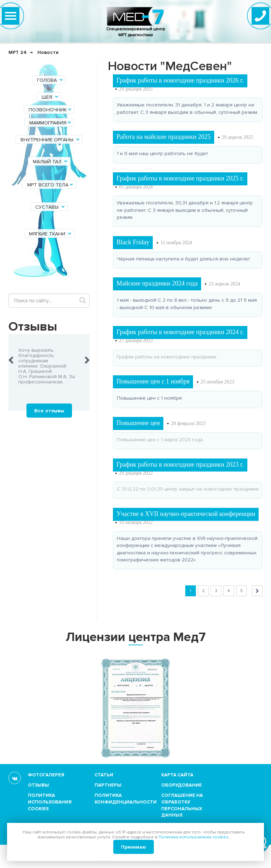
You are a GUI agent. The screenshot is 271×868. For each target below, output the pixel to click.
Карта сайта (177, 775)
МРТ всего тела (51, 185)
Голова (50, 80)
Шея (50, 97)
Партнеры (108, 785)
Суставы (50, 207)
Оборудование (182, 785)
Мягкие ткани (51, 234)
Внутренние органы (50, 140)
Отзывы (38, 785)
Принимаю (134, 847)
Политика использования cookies (50, 802)
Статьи (104, 775)
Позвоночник (50, 110)
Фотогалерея (46, 775)
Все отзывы (49, 411)
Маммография (51, 123)
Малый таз (51, 162)
